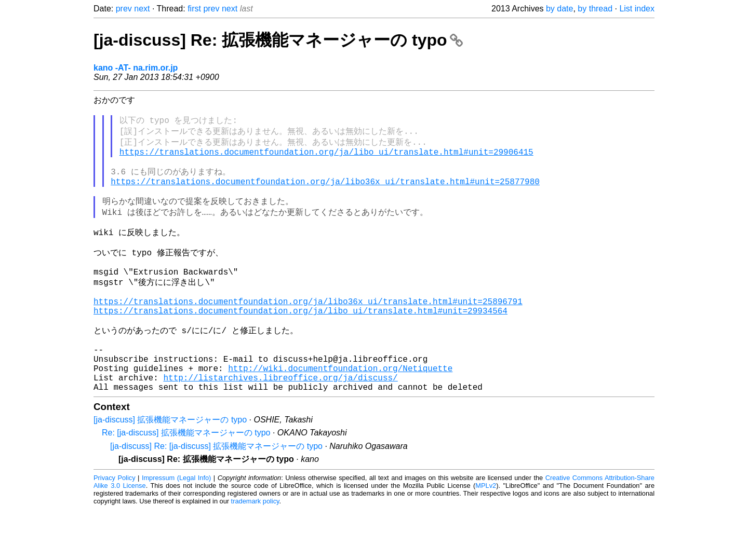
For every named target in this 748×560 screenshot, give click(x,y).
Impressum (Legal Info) (176, 529)
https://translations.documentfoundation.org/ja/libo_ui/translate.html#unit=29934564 (300, 346)
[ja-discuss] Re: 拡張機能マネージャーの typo (278, 40)
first (194, 9)
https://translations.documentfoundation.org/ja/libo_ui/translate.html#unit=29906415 (326, 160)
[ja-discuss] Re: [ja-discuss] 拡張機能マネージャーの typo (216, 497)
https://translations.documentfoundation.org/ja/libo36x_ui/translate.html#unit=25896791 (308, 334)
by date (559, 9)
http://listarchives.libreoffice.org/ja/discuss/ (280, 426)
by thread (595, 9)
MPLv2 (486, 536)
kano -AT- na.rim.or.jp (136, 68)
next (142, 9)
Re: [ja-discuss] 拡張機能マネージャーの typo (186, 483)
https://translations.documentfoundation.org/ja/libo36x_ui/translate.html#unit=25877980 (325, 195)
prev (124, 9)
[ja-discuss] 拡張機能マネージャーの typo (170, 470)
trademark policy (255, 552)
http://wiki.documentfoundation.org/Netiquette (340, 415)
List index (637, 9)
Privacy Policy (115, 529)
